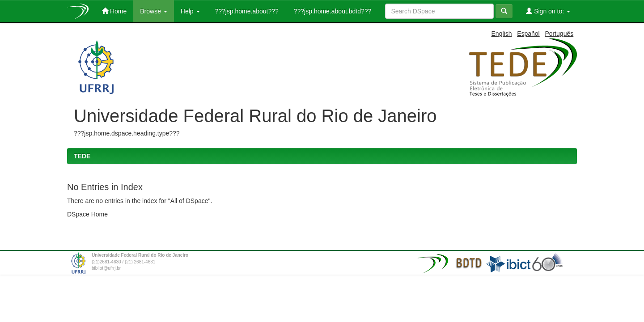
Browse (154, 11)
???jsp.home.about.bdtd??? (332, 11)
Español (528, 34)
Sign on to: (548, 11)
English (502, 34)
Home (114, 11)
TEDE (82, 156)
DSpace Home (87, 214)
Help (190, 11)
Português (559, 34)
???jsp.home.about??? (246, 11)
